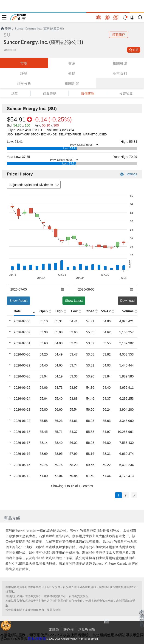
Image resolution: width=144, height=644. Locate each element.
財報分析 (24, 83)
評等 (24, 73)
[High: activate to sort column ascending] (58, 311)
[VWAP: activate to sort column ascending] (105, 311)
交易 (72, 63)
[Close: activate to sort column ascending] (89, 311)
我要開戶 (119, 35)
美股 (6, 28)
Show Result (18, 301)
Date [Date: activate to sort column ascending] (17, 311)
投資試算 (126, 93)
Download (127, 301)
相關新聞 (72, 83)
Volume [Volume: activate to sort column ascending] (128, 311)
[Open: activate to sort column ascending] (42, 311)
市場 (24, 63)
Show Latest (74, 301)
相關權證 (120, 63)
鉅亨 (18, 17)
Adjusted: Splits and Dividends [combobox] (34, 185)
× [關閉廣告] (107, 621)
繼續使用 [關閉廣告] (142, 618)
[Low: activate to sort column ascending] (73, 311)
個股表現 (50, 93)
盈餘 (72, 73)
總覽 (15, 93)
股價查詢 (88, 93)
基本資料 (120, 73)
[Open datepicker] (62, 289)
